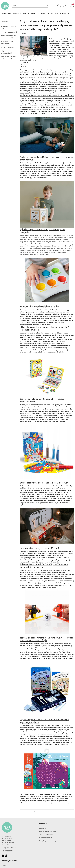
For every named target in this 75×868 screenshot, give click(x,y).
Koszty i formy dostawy (48, 831)
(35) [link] (2, 28)
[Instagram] (6, 856)
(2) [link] (12, 38)
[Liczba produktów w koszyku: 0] (72, 6)
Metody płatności (46, 838)
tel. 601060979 (7, 851)
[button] (72, 14)
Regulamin (43, 828)
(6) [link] (9, 44)
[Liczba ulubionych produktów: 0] (66, 6)
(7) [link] (13, 47)
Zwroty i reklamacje (46, 834)
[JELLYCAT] (35, 14)
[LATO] (26, 14)
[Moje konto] (58, 6)
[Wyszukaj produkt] (30, 6)
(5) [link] (11, 53)
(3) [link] (11, 59)
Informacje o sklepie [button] (10, 861)
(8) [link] (17, 32)
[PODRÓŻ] (17, 14)
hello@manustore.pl (9, 848)
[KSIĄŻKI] (45, 14)
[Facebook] (3, 856)
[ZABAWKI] (64, 14)
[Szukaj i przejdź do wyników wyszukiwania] (47, 6)
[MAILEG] (54, 14)
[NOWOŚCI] (7, 14)
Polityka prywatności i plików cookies (52, 841)
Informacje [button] (43, 823)
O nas (4, 865)
